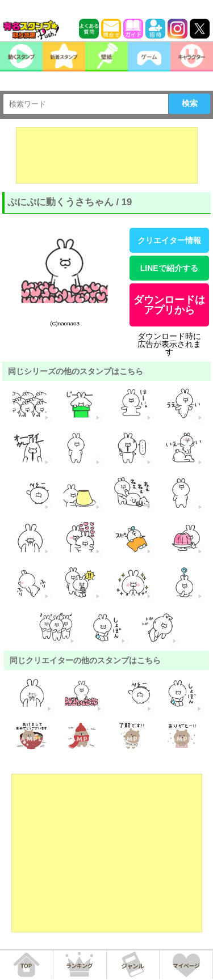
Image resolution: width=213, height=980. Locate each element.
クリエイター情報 (169, 240)
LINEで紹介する (169, 268)
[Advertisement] (107, 155)
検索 (190, 103)
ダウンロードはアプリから (169, 305)
